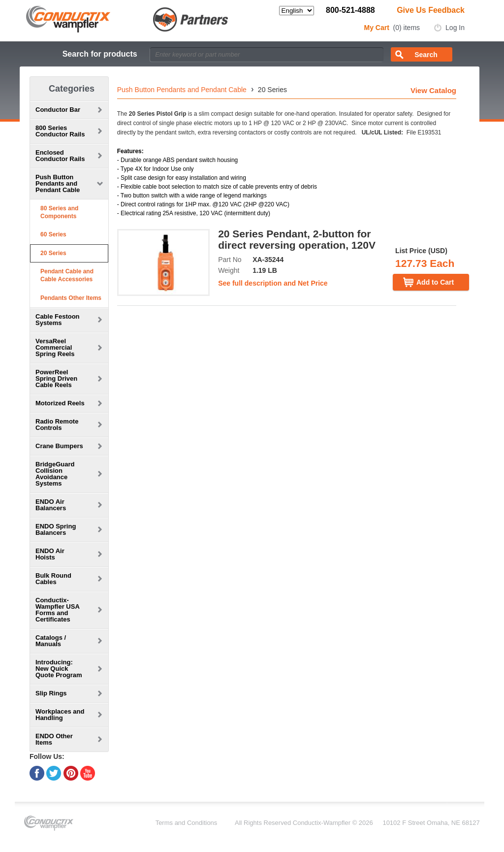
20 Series (53, 253)
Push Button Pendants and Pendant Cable (182, 90)
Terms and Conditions (187, 823)
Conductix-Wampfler (322, 823)
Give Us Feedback (431, 10)
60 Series (53, 234)
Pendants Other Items (71, 298)
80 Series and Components (59, 212)
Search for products (100, 54)
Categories (72, 89)
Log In (455, 28)
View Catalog (433, 90)
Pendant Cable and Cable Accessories (67, 275)
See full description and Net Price (273, 283)
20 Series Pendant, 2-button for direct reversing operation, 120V (297, 239)
